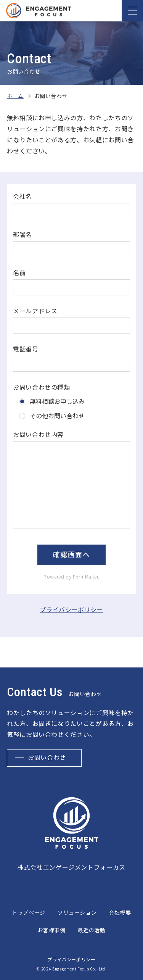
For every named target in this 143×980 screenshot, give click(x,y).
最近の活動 (92, 930)
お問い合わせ (47, 758)
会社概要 (120, 912)
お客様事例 (51, 930)
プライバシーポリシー (71, 609)
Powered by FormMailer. (71, 576)
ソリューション (77, 912)
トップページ (29, 912)
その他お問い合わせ (57, 416)
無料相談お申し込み (57, 401)
